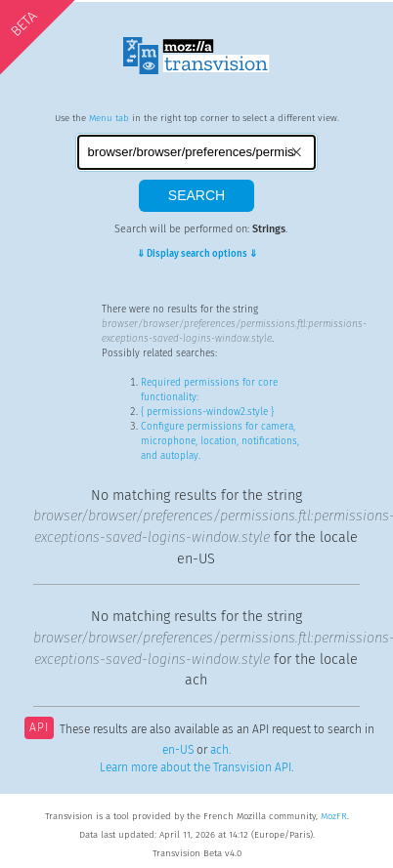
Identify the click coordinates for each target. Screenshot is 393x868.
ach (219, 750)
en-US (178, 750)
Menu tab (109, 118)
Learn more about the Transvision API (196, 767)
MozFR (334, 816)
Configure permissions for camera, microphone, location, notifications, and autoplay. (220, 441)
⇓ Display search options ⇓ (197, 254)
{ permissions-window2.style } (207, 412)
